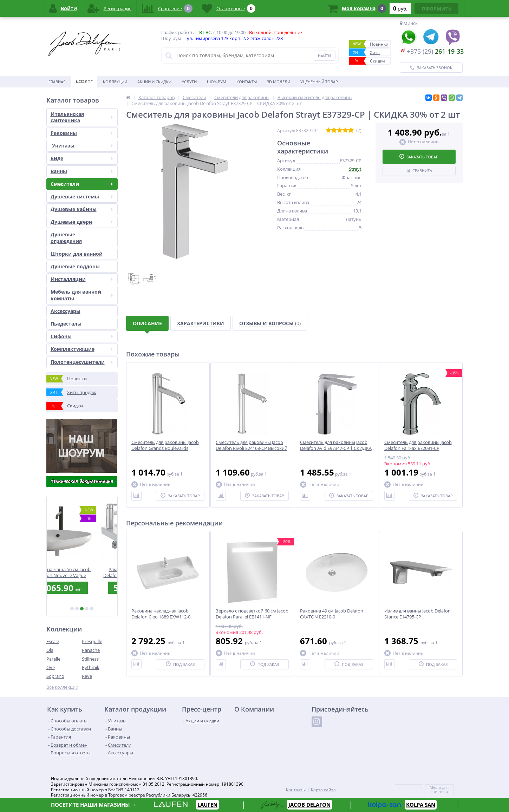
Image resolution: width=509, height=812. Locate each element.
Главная (57, 82)
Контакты (247, 82)
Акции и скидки (154, 82)
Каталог (84, 82)
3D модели (279, 82)
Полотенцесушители (82, 362)
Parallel (54, 659)
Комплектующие (82, 349)
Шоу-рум (217, 82)
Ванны (82, 171)
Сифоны (82, 336)
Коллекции (115, 82)
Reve (87, 676)
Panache (91, 650)
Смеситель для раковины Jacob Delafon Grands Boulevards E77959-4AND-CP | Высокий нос (165, 448)
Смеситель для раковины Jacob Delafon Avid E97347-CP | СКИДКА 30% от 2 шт (336, 448)
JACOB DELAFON (309, 805)
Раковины (82, 133)
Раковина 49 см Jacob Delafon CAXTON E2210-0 (332, 614)
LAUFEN (207, 805)
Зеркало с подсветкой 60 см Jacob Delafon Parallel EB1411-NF (252, 614)
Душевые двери (82, 222)
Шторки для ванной (77, 254)
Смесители (82, 184)
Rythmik (91, 667)
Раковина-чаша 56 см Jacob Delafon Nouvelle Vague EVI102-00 (82, 572)
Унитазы (82, 146)
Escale (53, 641)
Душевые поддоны (75, 266)
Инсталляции (82, 279)
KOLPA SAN (421, 805)
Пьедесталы (66, 324)
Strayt (355, 169)
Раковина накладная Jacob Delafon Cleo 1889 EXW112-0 (161, 614)
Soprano (55, 676)
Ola (50, 650)
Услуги (189, 82)
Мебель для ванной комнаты (82, 295)
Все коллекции (62, 687)
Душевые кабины (82, 209)
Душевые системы (82, 197)
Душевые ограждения (66, 238)
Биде (82, 158)
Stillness (90, 659)
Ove (51, 667)
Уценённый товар (319, 82)
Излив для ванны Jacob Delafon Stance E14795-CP (417, 614)
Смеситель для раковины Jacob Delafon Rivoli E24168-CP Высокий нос (252, 448)
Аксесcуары (66, 311)
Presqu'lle (92, 641)
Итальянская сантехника (82, 117)
